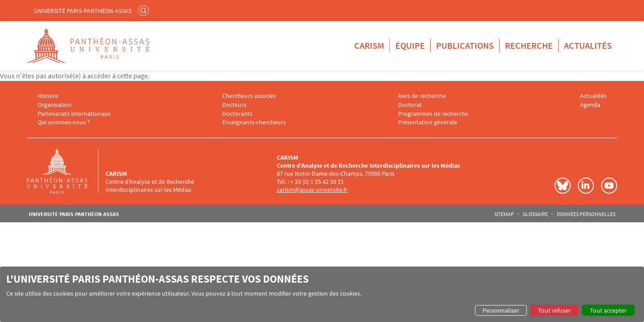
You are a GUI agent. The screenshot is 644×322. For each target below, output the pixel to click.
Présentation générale (428, 122)
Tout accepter (608, 310)
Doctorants (237, 114)
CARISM (369, 45)
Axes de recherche (422, 96)
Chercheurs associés (249, 96)
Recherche (529, 45)
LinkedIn (586, 186)
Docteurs (234, 105)
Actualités (588, 45)
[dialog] (322, 294)
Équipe (410, 45)
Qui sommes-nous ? (64, 122)
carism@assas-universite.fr (312, 190)
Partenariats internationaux (74, 114)
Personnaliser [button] (501, 310)
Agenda (590, 105)
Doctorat (410, 105)
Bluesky (563, 186)
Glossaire (535, 214)
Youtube (609, 186)
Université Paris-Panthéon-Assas (83, 11)
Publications (465, 45)
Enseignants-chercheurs (254, 122)
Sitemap (504, 214)
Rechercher (144, 10)
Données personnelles (586, 214)
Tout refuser (554, 310)
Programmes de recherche (433, 114)
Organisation (55, 105)
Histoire (48, 96)
